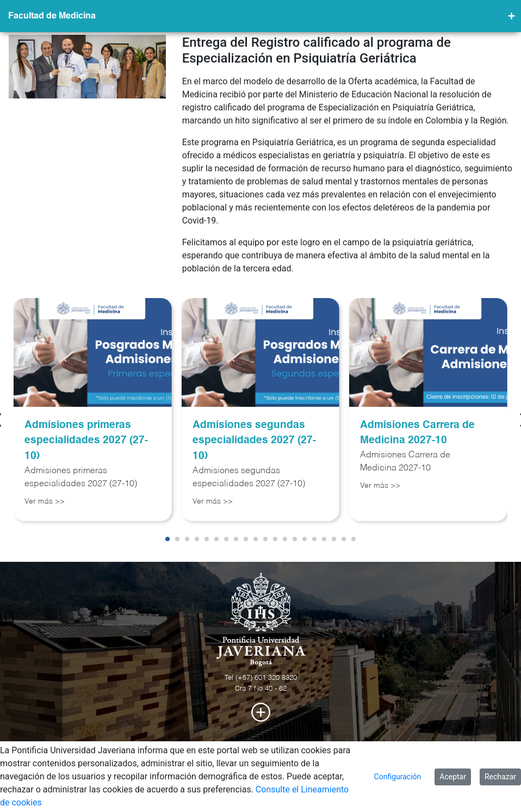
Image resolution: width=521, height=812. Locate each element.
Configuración (398, 777)
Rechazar (500, 777)
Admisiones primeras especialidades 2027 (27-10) (86, 441)
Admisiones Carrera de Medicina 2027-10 (417, 433)
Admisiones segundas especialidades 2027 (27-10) (254, 441)
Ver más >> (45, 501)
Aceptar (453, 777)
